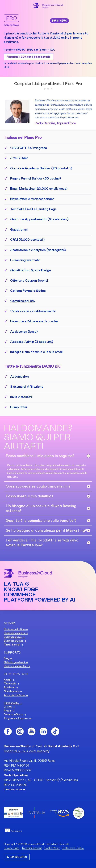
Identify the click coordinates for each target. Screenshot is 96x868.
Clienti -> (9, 707)
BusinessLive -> (14, 637)
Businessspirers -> (16, 633)
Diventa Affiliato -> (15, 715)
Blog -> (8, 658)
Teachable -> (12, 684)
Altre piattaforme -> (16, 695)
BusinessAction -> (16, 629)
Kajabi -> (9, 680)
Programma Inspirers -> (18, 718)
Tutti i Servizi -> (14, 645)
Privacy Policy (12, 848)
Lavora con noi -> (15, 789)
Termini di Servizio (32, 848)
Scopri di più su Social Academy (27, 751)
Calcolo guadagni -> (16, 662)
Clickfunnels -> (13, 691)
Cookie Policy (52, 848)
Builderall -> (11, 688)
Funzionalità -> (13, 703)
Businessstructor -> (17, 666)
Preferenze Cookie (73, 848)
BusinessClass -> (15, 641)
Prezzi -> (9, 711)
